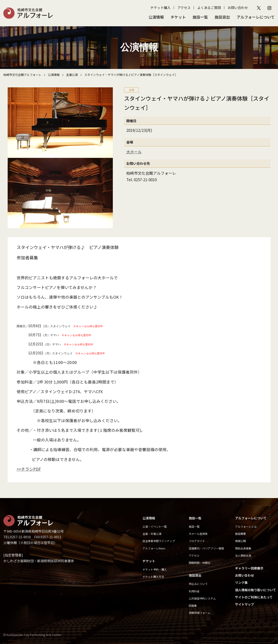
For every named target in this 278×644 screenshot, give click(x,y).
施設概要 (240, 534)
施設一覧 (200, 17)
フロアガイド (197, 541)
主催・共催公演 (152, 534)
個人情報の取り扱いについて (256, 590)
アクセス (184, 8)
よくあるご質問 (209, 8)
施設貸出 (222, 17)
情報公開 (240, 541)
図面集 (193, 605)
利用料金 (194, 591)
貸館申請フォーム (200, 613)
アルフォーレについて (256, 17)
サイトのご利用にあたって (254, 597)
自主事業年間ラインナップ (159, 541)
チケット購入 (160, 8)
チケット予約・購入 (155, 569)
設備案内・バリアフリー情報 (206, 548)
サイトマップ (245, 604)
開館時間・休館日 (200, 563)
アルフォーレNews (154, 548)
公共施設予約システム (202, 598)
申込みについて (198, 584)
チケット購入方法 (153, 577)
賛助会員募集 (243, 548)
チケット (178, 17)
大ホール (134, 152)
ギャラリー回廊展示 (249, 568)
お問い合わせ (238, 8)
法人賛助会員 (243, 555)
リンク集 (241, 582)
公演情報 (156, 17)
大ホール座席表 (198, 534)
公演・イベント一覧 (155, 526)
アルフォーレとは (246, 526)
